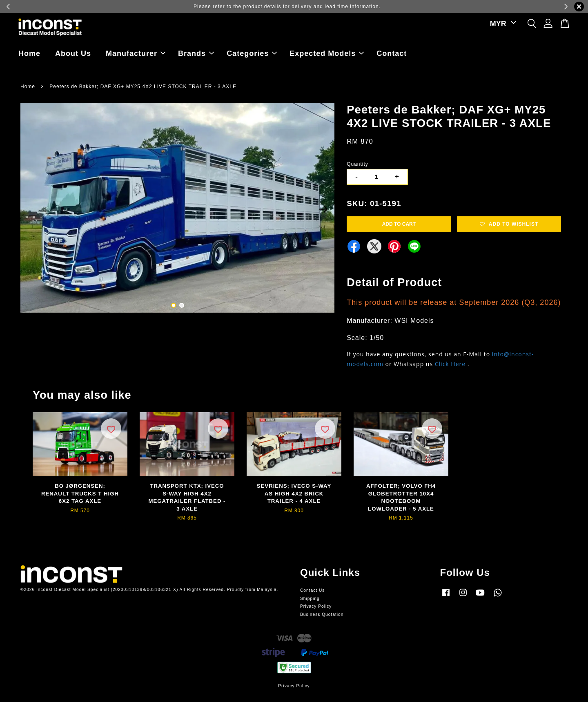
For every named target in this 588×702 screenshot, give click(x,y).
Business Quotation (322, 614)
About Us (73, 53)
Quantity (357, 164)
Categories (252, 53)
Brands (196, 53)
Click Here (450, 364)
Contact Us (312, 590)
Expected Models (327, 53)
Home (29, 53)
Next (323, 209)
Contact (392, 53)
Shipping (310, 599)
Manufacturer (136, 53)
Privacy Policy (316, 606)
